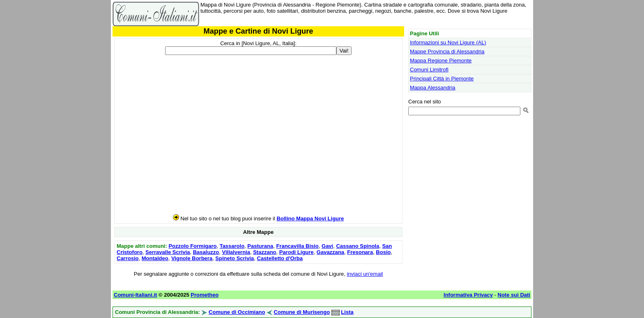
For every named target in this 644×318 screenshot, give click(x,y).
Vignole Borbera (192, 258)
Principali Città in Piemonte (442, 79)
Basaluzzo (206, 252)
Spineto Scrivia (235, 258)
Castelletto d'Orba (280, 258)
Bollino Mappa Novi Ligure (310, 218)
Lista (347, 312)
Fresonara (360, 252)
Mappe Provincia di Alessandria (447, 51)
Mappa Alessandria (433, 88)
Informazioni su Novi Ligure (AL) (448, 42)
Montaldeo (155, 258)
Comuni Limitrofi (429, 70)
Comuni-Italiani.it (135, 295)
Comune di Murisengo (302, 312)
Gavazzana (330, 252)
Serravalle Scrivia (168, 252)
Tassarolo (232, 246)
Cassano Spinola (358, 246)
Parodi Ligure (297, 252)
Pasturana (260, 246)
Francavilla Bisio (297, 246)
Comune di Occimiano (237, 312)
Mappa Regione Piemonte (441, 61)
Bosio (383, 252)
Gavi (327, 246)
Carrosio (128, 258)
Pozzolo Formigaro (192, 246)
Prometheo (205, 295)
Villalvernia (236, 252)
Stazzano (264, 252)
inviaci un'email (365, 274)
